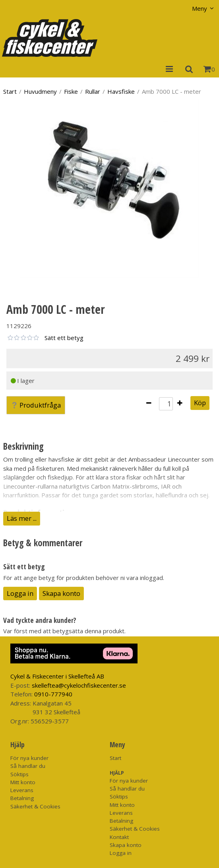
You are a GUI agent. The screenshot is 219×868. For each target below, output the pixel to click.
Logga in (20, 593)
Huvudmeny (40, 91)
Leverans (22, 790)
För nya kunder (29, 758)
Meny (200, 8)
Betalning (22, 798)
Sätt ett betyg (64, 338)
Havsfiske (121, 91)
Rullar (93, 91)
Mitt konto (23, 782)
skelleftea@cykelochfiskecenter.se (79, 685)
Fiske (71, 91)
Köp (200, 403)
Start (10, 91)
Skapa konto (61, 593)
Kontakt (119, 837)
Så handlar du (28, 766)
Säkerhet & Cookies (35, 806)
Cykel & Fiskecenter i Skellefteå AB (57, 676)
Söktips (19, 774)
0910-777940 (53, 694)
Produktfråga (36, 405)
